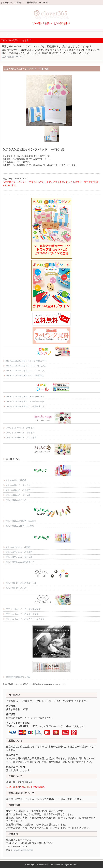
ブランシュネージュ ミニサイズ (21, 438)
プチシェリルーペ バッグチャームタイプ (25, 619)
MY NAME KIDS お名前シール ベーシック (25, 401)
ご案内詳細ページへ (12, 57)
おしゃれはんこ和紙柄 (16, 480)
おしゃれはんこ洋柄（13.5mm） (21, 526)
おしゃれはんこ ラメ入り (18, 485)
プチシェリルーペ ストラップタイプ (23, 609)
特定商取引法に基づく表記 (18, 677)
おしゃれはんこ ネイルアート (20, 490)
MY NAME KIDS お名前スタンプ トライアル (26, 371)
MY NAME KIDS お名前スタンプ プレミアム (26, 366)
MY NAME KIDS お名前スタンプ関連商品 (25, 376)
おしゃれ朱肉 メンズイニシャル (21, 583)
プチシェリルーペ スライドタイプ (22, 614)
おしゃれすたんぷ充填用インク (20, 562)
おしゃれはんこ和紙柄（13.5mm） (22, 521)
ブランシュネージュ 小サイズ (20, 433)
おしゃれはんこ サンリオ (18, 495)
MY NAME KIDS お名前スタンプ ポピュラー (26, 361)
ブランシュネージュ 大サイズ (20, 428)
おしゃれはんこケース (16, 500)
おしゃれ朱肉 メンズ (16, 588)
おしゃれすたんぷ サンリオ (19, 557)
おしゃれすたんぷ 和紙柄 (18, 547)
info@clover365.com (23, 850)
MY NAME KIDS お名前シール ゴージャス (25, 397)
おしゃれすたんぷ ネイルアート (21, 552)
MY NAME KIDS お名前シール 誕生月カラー (26, 406)
